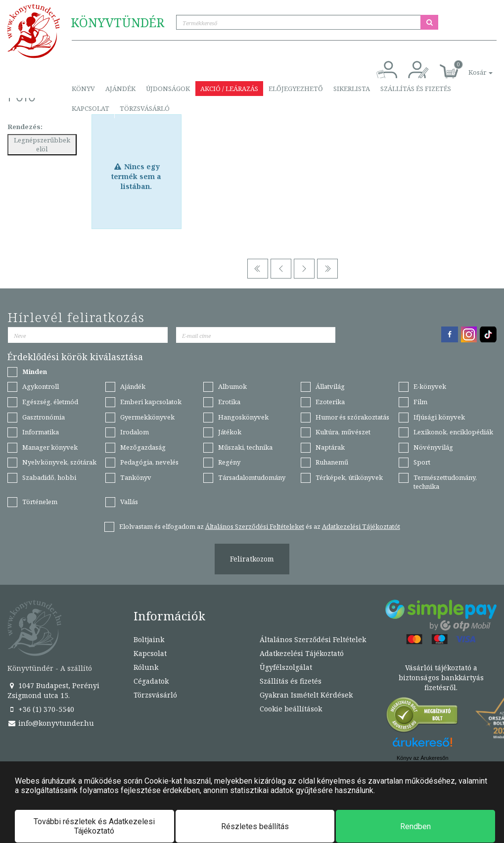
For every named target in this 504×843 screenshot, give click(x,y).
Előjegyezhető (296, 89)
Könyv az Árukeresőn (423, 758)
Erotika (229, 402)
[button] (469, 67)
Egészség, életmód (50, 402)
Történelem (40, 502)
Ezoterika (330, 402)
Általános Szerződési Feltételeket (255, 526)
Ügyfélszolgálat (286, 667)
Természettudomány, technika (445, 482)
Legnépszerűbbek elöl (42, 145)
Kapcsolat (91, 108)
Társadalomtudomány (252, 477)
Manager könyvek (50, 447)
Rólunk (146, 667)
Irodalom (135, 432)
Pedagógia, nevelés (149, 462)
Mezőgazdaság (143, 447)
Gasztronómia (44, 417)
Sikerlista (352, 89)
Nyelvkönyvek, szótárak (59, 462)
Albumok (232, 386)
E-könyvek (430, 386)
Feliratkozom (252, 559)
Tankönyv (136, 477)
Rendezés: (25, 127)
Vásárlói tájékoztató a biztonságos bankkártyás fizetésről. (441, 678)
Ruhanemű (332, 462)
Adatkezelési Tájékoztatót (361, 526)
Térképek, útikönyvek (349, 477)
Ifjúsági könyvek (439, 417)
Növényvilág (433, 447)
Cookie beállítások (291, 709)
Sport (422, 462)
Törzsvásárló (145, 108)
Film (420, 402)
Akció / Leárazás (229, 89)
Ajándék (120, 89)
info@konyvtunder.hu (51, 723)
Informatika (41, 432)
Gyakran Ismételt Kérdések (306, 695)
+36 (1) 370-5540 (41, 709)
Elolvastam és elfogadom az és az (260, 526)
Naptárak (330, 447)
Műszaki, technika (245, 447)
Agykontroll (41, 386)
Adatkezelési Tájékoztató (302, 653)
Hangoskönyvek (243, 417)
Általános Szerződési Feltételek (313, 639)
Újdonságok (168, 89)
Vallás (129, 502)
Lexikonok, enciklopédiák (453, 432)
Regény (229, 462)
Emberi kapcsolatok (151, 402)
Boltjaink (149, 639)
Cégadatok (151, 681)
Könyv (83, 89)
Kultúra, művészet (343, 432)
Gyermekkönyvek (147, 417)
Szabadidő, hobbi (49, 477)
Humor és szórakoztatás (352, 417)
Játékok (230, 432)
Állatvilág (330, 386)
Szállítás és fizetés (416, 89)
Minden (35, 372)
